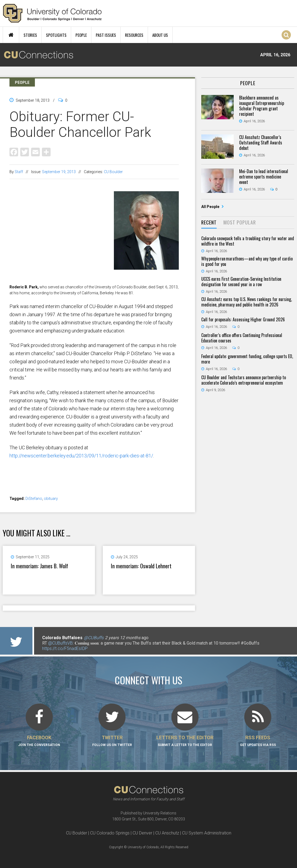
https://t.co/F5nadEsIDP (65, 648)
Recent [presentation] (209, 222)
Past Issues (106, 35)
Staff (19, 172)
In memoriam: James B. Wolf (39, 566)
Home (11, 35)
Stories (30, 35)
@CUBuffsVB (60, 643)
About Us (160, 35)
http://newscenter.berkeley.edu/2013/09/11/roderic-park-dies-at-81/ (81, 456)
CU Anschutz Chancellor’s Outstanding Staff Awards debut (261, 143)
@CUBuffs (94, 638)
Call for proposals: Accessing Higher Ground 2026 (243, 319)
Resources (134, 35)
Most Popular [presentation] (240, 222)
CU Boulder (113, 172)
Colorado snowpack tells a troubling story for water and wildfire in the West (248, 241)
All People (211, 207)
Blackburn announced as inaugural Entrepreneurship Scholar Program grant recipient (262, 106)
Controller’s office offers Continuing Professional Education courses (242, 338)
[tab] (209, 223)
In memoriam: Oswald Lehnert (141, 566)
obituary (51, 499)
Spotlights (56, 35)
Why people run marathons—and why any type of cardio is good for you (247, 261)
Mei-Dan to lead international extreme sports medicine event (264, 177)
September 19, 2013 (59, 172)
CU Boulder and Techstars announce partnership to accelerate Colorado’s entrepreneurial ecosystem (244, 380)
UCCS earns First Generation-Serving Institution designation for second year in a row (241, 282)
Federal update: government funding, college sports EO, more (247, 359)
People (81, 35)
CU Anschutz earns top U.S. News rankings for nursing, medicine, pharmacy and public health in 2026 (247, 302)
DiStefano (34, 499)
